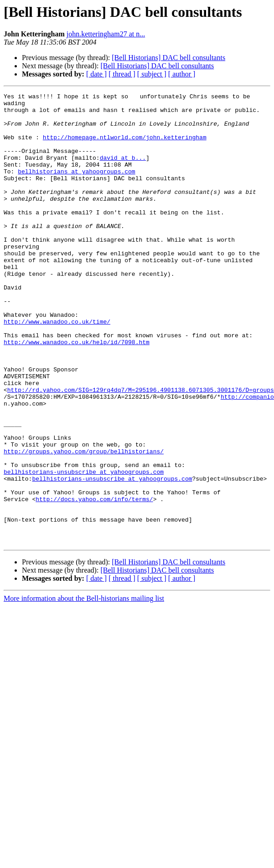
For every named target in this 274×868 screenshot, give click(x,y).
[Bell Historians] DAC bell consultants (168, 58)
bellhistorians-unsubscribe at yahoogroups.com (84, 539)
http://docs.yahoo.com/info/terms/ (94, 572)
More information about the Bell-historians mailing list (84, 679)
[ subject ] (152, 74)
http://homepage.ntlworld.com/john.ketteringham (125, 146)
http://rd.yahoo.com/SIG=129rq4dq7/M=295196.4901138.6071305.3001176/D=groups (141, 441)
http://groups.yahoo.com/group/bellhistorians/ (84, 514)
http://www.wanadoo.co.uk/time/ (57, 359)
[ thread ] (122, 74)
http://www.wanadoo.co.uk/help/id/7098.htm (77, 383)
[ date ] (96, 74)
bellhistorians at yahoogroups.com (76, 187)
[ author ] (182, 74)
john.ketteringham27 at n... (106, 34)
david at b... (123, 170)
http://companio (247, 449)
